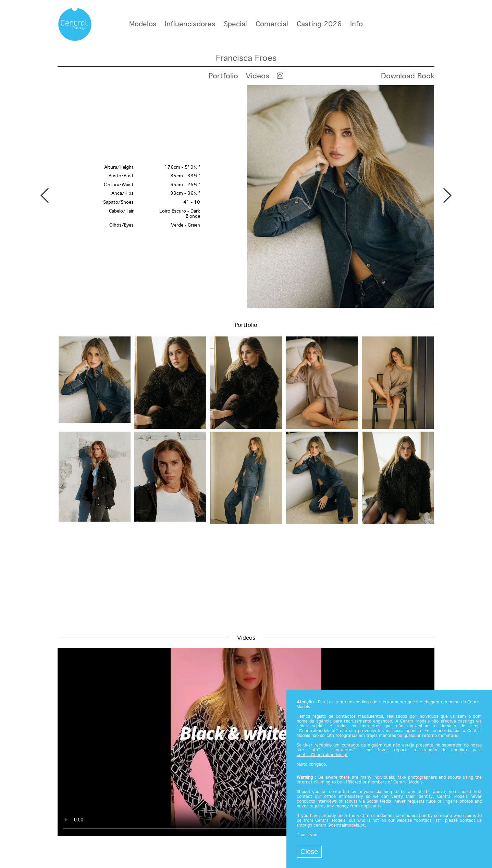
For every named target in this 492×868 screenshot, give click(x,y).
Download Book (408, 76)
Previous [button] (45, 195)
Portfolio (223, 76)
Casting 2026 (319, 24)
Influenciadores (190, 24)
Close (309, 852)
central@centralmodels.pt (322, 755)
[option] (246, 196)
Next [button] (447, 195)
